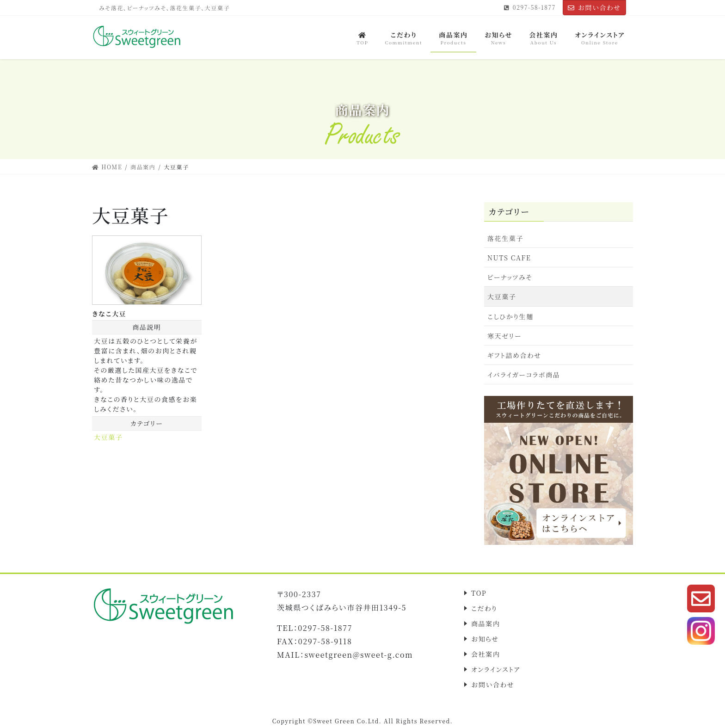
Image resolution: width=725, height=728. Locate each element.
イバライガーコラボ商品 (524, 375)
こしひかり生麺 (510, 316)
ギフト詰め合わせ (514, 355)
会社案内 (485, 654)
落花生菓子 (505, 238)
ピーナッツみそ (510, 277)
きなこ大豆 (109, 314)
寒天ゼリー (504, 336)
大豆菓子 (108, 437)
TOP (479, 593)
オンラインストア (496, 669)
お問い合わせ (594, 7)
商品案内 (485, 623)
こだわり (484, 608)
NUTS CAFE (509, 258)
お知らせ (485, 639)
